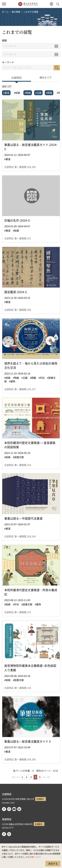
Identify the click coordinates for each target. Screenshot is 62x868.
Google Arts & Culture (19, 809)
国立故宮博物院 (28, 4)
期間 (4, 40)
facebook (4, 809)
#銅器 (49, 93)
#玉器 (38, 93)
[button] (51, 4)
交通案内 (40, 799)
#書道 (6, 93)
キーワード (8, 62)
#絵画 (17, 93)
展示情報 (16, 12)
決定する (53, 863)
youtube (14, 809)
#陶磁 (28, 93)
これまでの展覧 (31, 12)
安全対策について (33, 857)
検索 (57, 68)
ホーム (5, 12)
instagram (9, 809)
